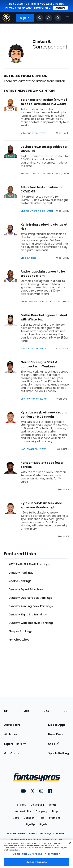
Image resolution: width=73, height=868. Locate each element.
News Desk (56, 734)
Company (42, 811)
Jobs (16, 818)
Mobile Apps (57, 725)
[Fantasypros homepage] (6, 20)
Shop (53, 744)
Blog (55, 811)
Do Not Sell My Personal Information (36, 854)
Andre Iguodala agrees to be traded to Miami (43, 274)
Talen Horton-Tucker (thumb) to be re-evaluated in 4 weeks (44, 102)
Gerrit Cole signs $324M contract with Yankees (39, 364)
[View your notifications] (49, 18)
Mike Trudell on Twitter (33, 133)
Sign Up (30, 824)
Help (42, 818)
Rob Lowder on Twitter (33, 449)
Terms (52, 805)
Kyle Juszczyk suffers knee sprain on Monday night (41, 505)
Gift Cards (12, 753)
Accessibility (23, 811)
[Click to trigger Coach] (40, 18)
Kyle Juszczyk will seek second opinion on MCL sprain (44, 415)
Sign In (43, 824)
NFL (7, 711)
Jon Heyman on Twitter (34, 399)
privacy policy (15, 8)
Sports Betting (58, 753)
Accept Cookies (36, 862)
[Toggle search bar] (58, 18)
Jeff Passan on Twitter (33, 349)
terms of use (41, 8)
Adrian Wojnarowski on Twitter (38, 302)
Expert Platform (15, 744)
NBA (46, 711)
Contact (29, 818)
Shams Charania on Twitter (37, 174)
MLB (26, 711)
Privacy (21, 805)
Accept (60, 8)
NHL (66, 711)
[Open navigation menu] (67, 18)
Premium (54, 818)
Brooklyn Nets (28, 258)
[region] (36, 854)
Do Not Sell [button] (37, 805)
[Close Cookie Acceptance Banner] (70, 843)
